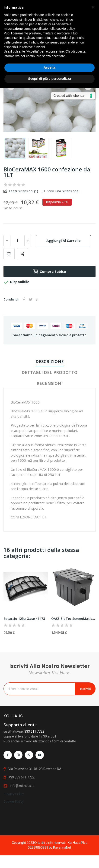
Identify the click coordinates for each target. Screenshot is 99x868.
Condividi (24, 299)
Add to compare (22, 254)
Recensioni (50, 383)
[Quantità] (17, 241)
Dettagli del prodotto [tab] (49, 372)
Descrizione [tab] (50, 361)
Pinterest (37, 299)
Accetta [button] (49, 67)
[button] (93, 7)
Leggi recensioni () (23, 191)
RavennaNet (62, 848)
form (56, 779)
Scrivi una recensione (62, 191)
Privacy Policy (14, 826)
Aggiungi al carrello (64, 240)
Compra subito (49, 271)
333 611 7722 (34, 770)
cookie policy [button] (65, 29)
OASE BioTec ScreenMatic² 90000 (73, 619)
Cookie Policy (14, 834)
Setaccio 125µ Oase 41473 (24, 619)
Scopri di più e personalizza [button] (49, 79)
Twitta (31, 299)
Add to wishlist (9, 254)
